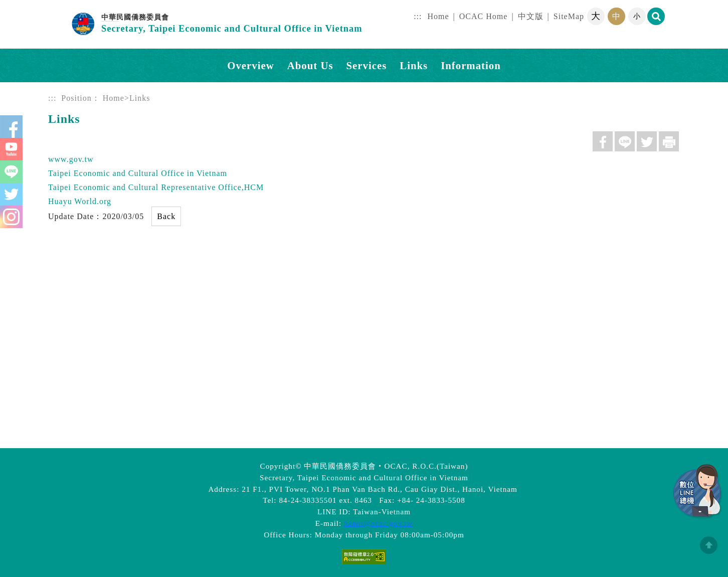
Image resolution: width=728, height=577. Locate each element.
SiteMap (569, 16)
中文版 (531, 16)
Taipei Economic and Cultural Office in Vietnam (138, 173)
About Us (310, 65)
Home (438, 16)
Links (414, 65)
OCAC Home (484, 16)
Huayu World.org (80, 201)
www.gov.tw (71, 159)
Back (166, 216)
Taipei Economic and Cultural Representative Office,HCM (156, 187)
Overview (250, 65)
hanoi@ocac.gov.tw (378, 523)
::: (418, 16)
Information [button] (471, 65)
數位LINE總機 (698, 492)
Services (367, 65)
